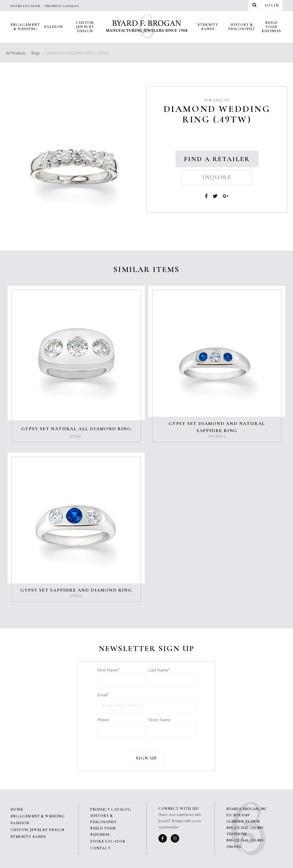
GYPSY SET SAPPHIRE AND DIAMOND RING (76, 590)
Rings (38, 53)
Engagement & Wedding (25, 27)
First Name (108, 670)
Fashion (54, 27)
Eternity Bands (208, 27)
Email (103, 695)
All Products (18, 53)
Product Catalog (62, 6)
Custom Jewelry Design (85, 27)
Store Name (160, 720)
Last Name (159, 670)
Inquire (217, 177)
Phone (103, 720)
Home (17, 809)
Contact (100, 848)
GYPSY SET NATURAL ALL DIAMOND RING (76, 429)
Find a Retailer (217, 159)
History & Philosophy (242, 27)
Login (272, 5)
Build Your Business (271, 27)
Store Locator (25, 6)
